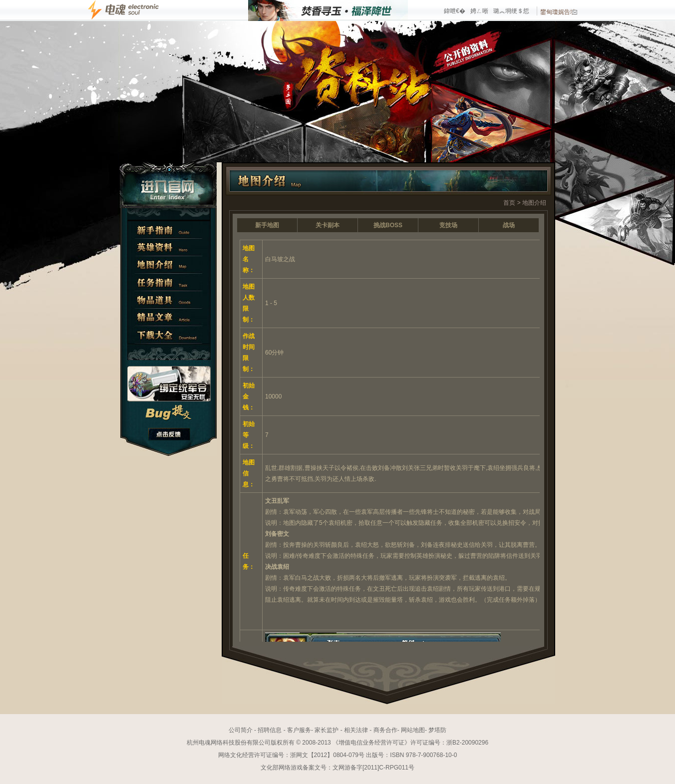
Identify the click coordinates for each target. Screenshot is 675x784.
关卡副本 (328, 225)
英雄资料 (169, 247)
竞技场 (448, 225)
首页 (509, 203)
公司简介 (241, 730)
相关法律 (356, 730)
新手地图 (267, 225)
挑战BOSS (388, 225)
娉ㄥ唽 (479, 11)
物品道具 (169, 300)
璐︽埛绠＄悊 (511, 11)
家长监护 (327, 730)
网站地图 (413, 730)
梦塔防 (437, 730)
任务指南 (169, 282)
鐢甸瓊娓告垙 (559, 12)
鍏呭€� (455, 11)
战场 (509, 225)
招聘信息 (270, 730)
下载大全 (169, 335)
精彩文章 (169, 317)
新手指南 (169, 230)
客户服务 (299, 730)
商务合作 (385, 730)
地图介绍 (169, 265)
